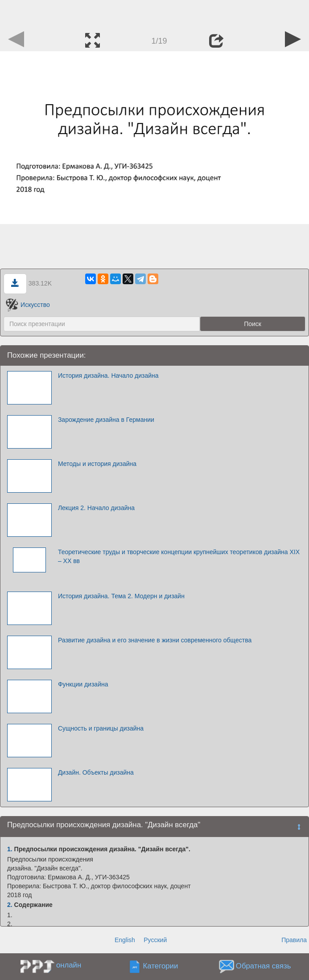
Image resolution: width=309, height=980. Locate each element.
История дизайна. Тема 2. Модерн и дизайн (121, 596)
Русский (155, 940)
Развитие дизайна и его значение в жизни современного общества (155, 640)
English (125, 940)
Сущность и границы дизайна (101, 728)
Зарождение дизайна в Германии (106, 420)
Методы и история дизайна (97, 464)
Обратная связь (264, 966)
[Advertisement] (155, 13)
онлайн (69, 965)
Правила (294, 940)
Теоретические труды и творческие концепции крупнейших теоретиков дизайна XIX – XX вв (179, 556)
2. (10, 905)
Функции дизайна (83, 684)
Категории (161, 966)
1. (10, 849)
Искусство (28, 305)
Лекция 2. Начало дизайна (96, 508)
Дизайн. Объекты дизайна (96, 772)
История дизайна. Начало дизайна (108, 376)
